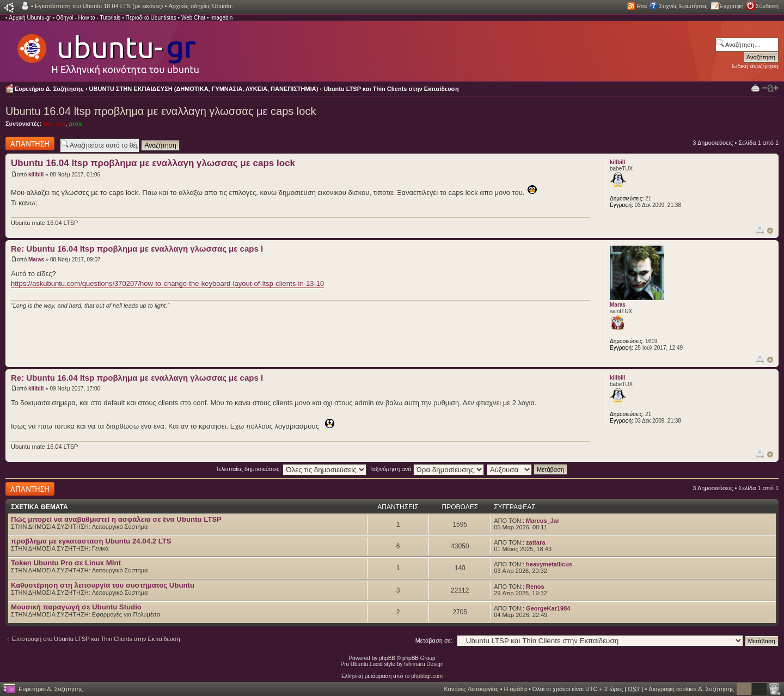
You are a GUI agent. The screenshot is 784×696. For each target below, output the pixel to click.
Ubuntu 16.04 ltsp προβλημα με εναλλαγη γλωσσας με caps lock (161, 111)
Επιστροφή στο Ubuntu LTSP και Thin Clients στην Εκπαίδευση (96, 639)
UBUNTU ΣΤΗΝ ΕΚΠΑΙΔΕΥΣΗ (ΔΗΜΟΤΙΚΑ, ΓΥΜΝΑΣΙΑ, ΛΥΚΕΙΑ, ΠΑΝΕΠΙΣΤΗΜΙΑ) (204, 89)
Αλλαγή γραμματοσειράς (770, 88)
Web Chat (193, 18)
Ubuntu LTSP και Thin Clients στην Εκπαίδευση (391, 89)
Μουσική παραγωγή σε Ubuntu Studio (76, 607)
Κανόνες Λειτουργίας (471, 689)
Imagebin (221, 18)
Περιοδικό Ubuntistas (151, 18)
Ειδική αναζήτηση (755, 66)
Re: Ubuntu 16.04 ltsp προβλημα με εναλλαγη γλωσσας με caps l (137, 249)
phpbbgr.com (427, 676)
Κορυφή (770, 231)
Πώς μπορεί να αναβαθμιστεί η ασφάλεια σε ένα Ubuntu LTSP (116, 519)
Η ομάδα (516, 689)
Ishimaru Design (424, 664)
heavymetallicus (549, 564)
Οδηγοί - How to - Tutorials (88, 18)
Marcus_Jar (543, 521)
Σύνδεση (767, 6)
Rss (642, 6)
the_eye (54, 124)
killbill (36, 175)
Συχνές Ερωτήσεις (683, 6)
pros (76, 124)
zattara (535, 542)
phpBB (387, 658)
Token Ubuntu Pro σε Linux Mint (66, 563)
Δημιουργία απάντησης (30, 144)
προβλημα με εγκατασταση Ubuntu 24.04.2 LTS (91, 541)
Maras (36, 260)
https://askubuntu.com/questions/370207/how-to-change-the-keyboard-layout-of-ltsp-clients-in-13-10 (167, 283)
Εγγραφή (732, 6)
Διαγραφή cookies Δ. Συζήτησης (691, 689)
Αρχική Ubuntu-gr (30, 18)
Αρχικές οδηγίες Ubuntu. (201, 6)
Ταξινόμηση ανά (427, 469)
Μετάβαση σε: (434, 640)
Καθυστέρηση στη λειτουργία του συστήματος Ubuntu (103, 585)
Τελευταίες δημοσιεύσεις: (291, 469)
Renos (535, 587)
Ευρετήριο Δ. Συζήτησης (49, 89)
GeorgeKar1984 (548, 608)
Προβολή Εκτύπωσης (755, 87)
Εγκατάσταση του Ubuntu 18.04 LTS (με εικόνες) (99, 6)
